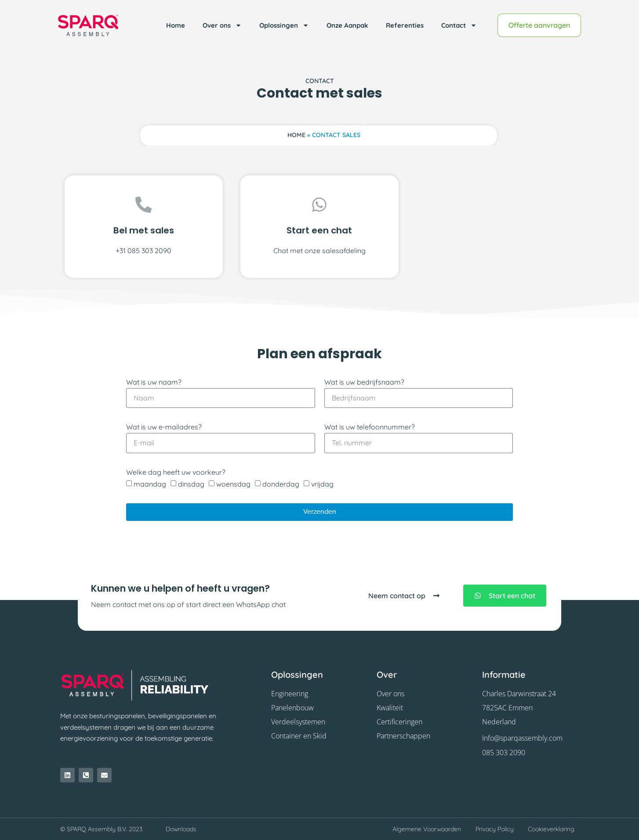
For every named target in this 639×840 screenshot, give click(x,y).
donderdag (281, 484)
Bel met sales (144, 230)
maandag (150, 484)
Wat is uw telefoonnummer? (370, 427)
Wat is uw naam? (154, 382)
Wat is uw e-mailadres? (164, 427)
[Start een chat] (319, 205)
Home (176, 25)
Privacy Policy (495, 829)
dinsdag (191, 484)
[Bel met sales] (143, 205)
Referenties (405, 25)
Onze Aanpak (347, 25)
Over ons (222, 25)
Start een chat (319, 230)
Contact (459, 25)
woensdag (233, 484)
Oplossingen (284, 25)
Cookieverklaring (551, 829)
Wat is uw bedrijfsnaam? (364, 382)
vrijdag (322, 484)
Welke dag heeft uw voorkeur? (176, 472)
